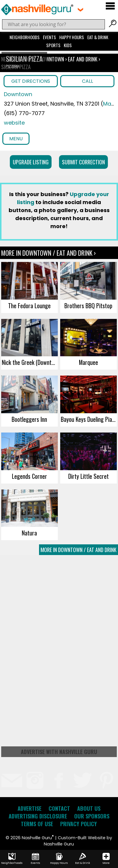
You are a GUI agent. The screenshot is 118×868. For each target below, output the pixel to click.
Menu (16, 139)
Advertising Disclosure (38, 816)
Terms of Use (37, 824)
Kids (68, 45)
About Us (89, 808)
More (106, 859)
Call (87, 81)
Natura (29, 533)
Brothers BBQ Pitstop (88, 306)
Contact (59, 808)
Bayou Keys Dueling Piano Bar (89, 419)
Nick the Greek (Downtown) (30, 362)
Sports (53, 45)
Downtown (52, 59)
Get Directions (31, 81)
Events (49, 37)
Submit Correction (83, 162)
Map (109, 104)
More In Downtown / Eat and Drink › (48, 253)
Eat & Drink (98, 37)
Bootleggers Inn (29, 419)
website (14, 123)
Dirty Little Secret (88, 476)
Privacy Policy (79, 824)
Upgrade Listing (31, 162)
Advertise (29, 808)
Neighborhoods (25, 37)
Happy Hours (72, 37)
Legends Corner (29, 476)
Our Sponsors (92, 816)
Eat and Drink (83, 59)
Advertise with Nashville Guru (59, 752)
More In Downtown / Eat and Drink (79, 550)
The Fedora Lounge (29, 306)
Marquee (88, 362)
